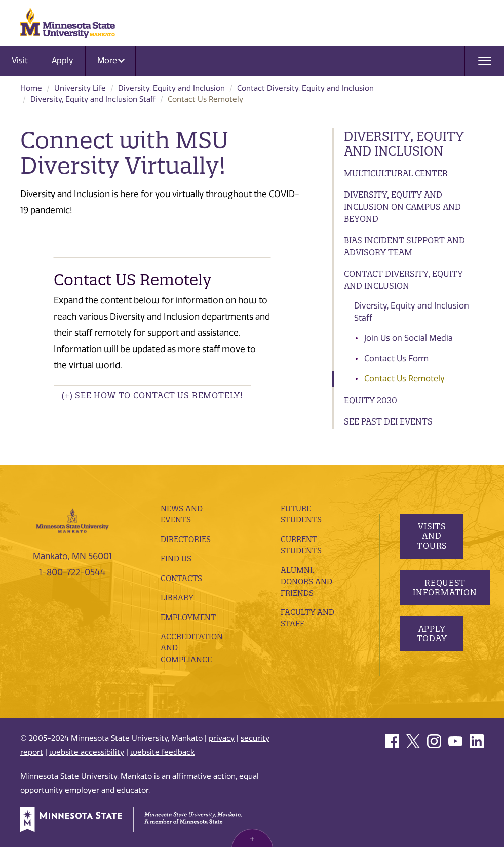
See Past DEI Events (388, 421)
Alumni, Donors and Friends (306, 582)
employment (188, 617)
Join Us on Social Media (409, 338)
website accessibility (87, 752)
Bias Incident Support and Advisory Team (404, 246)
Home (31, 88)
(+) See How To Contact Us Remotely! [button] (152, 395)
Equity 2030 (371, 400)
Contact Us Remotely (404, 379)
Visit (20, 61)
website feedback (162, 752)
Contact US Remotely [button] (132, 280)
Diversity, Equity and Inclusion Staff (93, 99)
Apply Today (432, 633)
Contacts (181, 578)
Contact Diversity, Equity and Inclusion (305, 88)
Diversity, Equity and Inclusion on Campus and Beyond (402, 207)
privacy (222, 738)
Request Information (445, 587)
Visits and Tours (432, 536)
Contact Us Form (396, 358)
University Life (80, 88)
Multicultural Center (396, 173)
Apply (63, 61)
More (111, 61)
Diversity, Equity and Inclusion (171, 88)
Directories (186, 539)
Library (177, 598)
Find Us (176, 559)
